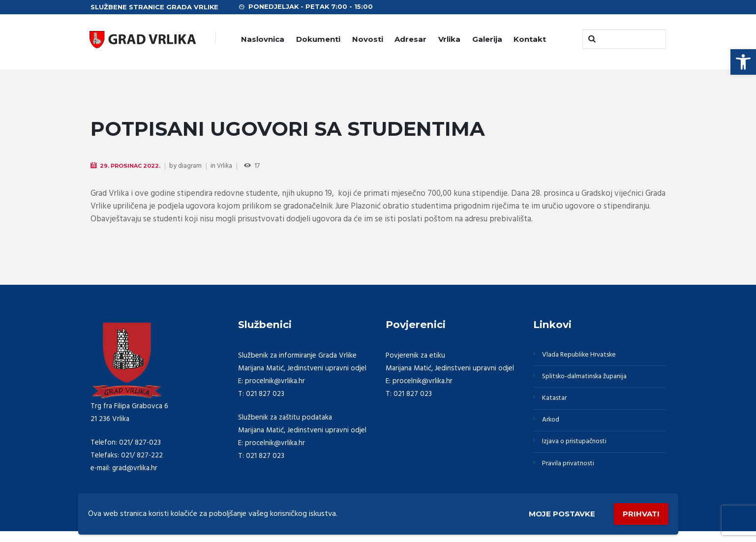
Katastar (556, 403)
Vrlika (449, 39)
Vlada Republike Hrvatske (583, 356)
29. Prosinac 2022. (133, 166)
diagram (194, 166)
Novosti (368, 39)
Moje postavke (557, 513)
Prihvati (640, 513)
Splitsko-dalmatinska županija (589, 380)
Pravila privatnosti (572, 474)
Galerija (487, 39)
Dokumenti (318, 39)
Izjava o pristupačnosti (579, 451)
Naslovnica (263, 39)
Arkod (553, 427)
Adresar (410, 39)
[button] (743, 62)
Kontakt (530, 39)
